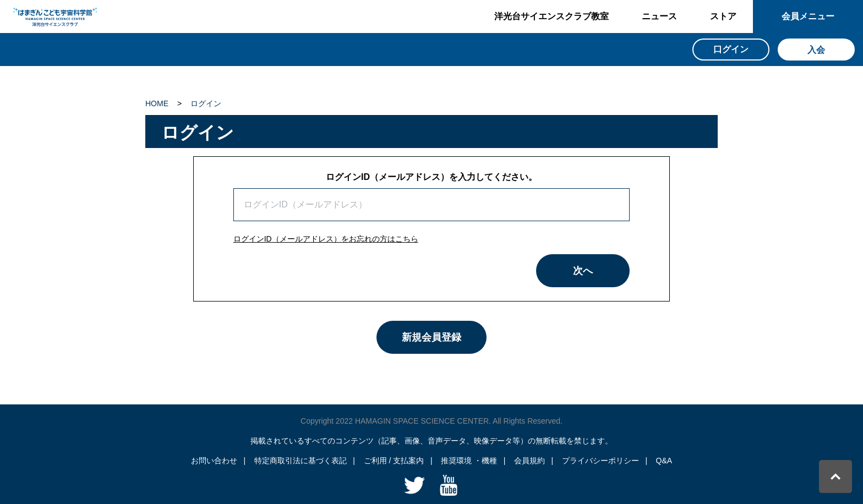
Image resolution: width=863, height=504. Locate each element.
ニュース (659, 16)
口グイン (731, 49)
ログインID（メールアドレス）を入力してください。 (431, 177)
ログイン (206, 103)
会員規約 (529, 461)
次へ (583, 271)
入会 (816, 50)
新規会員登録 (431, 337)
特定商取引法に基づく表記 (301, 461)
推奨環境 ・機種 (469, 461)
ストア (723, 16)
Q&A (664, 461)
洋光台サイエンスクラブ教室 (551, 16)
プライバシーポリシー (600, 461)
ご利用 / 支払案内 (394, 461)
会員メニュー (808, 16)
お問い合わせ (214, 461)
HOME (157, 103)
